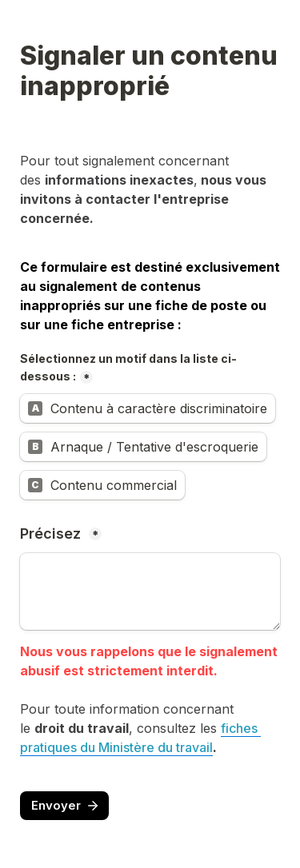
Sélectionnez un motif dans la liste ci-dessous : (128, 368)
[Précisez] (150, 591)
